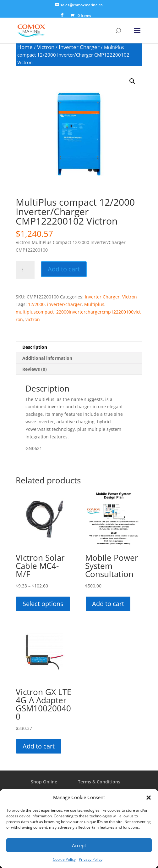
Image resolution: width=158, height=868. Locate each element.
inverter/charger (64, 304)
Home (25, 47)
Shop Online (44, 782)
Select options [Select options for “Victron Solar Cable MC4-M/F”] (43, 604)
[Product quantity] (25, 270)
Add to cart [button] (108, 604)
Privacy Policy (91, 859)
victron (33, 319)
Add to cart (64, 269)
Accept (79, 845)
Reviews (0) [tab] (35, 369)
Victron (46, 47)
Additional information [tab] (47, 358)
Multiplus (94, 304)
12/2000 (36, 304)
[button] (149, 798)
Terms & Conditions (99, 782)
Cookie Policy (64, 859)
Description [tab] (35, 347)
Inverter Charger (79, 47)
